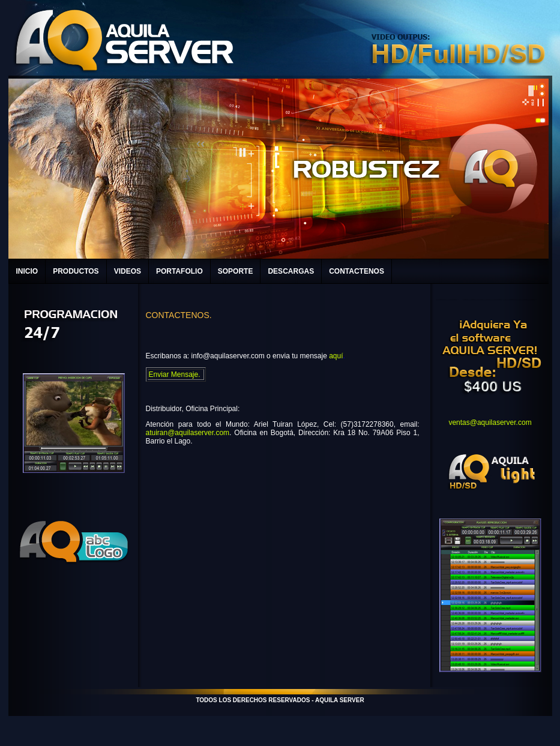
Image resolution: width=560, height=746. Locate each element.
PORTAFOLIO (179, 271)
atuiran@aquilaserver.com (188, 433)
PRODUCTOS (76, 271)
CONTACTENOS (357, 271)
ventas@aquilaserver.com (490, 423)
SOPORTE (236, 271)
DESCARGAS (291, 271)
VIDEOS (128, 271)
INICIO (27, 271)
